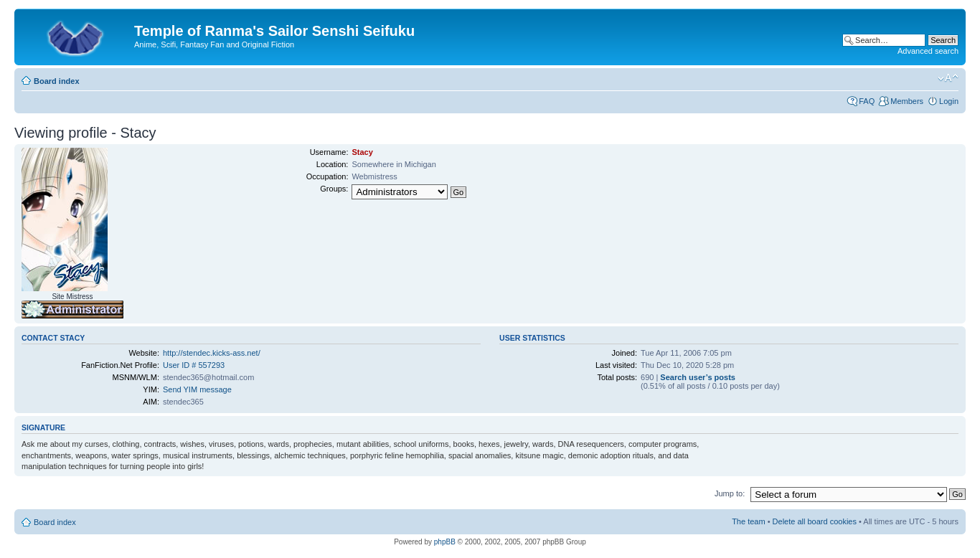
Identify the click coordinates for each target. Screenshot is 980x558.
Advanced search (928, 51)
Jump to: (730, 493)
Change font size (948, 78)
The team (748, 521)
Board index (57, 81)
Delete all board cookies (815, 521)
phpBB (445, 542)
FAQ (867, 101)
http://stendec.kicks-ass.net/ (212, 353)
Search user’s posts (698, 377)
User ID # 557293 (194, 365)
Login (949, 101)
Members (907, 101)
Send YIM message (197, 389)
